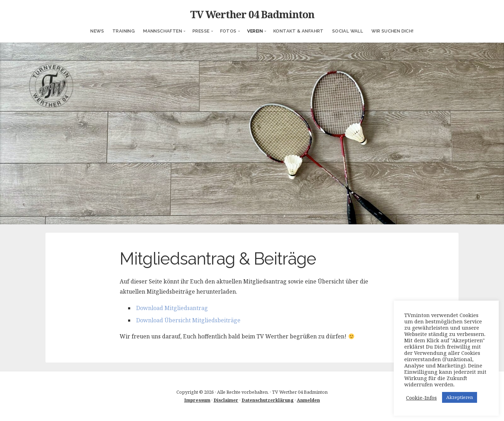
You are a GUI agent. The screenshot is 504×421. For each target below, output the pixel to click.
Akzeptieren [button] (460, 397)
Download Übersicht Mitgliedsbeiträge (188, 320)
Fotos (228, 31)
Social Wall (348, 31)
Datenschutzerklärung (268, 400)
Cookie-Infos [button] (421, 398)
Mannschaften (163, 31)
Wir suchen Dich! (392, 31)
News (97, 31)
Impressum (197, 400)
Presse (201, 31)
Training (124, 31)
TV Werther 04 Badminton (252, 14)
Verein (255, 31)
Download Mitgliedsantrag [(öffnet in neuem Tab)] (172, 308)
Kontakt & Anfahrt (299, 31)
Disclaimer (226, 400)
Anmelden (308, 400)
